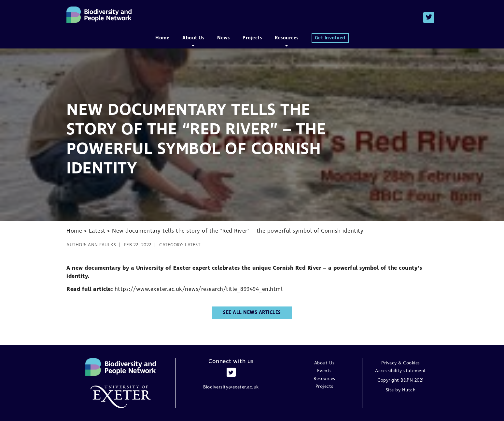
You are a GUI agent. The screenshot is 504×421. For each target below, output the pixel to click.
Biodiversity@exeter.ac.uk (231, 387)
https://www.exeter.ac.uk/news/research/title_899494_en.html (199, 289)
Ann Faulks (102, 245)
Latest (193, 245)
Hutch (409, 390)
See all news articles (252, 313)
